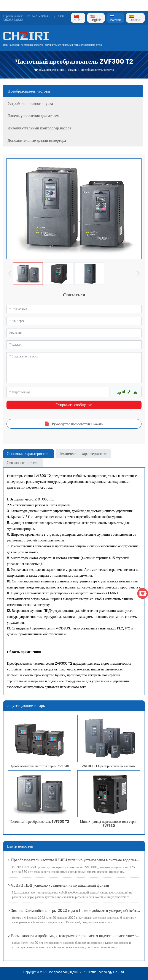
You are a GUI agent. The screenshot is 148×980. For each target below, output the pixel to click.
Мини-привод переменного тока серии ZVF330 (109, 824)
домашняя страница (51, 70)
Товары (73, 70)
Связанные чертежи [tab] (23, 463)
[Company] (74, 333)
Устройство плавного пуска (30, 103)
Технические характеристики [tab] (83, 454)
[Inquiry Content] (74, 368)
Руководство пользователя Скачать (77, 424)
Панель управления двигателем (33, 116)
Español (135, 18)
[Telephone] (74, 345)
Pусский (115, 18)
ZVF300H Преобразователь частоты (109, 766)
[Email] (74, 321)
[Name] (74, 309)
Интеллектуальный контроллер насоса (39, 128)
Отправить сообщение (74, 405)
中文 (77, 18)
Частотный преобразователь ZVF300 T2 (39, 822)
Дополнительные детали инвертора (37, 140)
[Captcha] (58, 392)
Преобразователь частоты (97, 70)
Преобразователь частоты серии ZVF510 (39, 766)
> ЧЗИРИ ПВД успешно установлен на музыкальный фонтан (58, 885)
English (96, 18)
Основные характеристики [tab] (29, 454)
